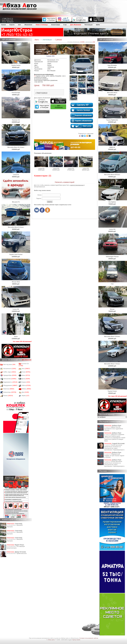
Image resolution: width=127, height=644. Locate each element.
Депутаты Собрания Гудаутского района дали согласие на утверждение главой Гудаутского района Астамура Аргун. (115, 438)
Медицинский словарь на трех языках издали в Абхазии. (114, 456)
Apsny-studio (76, 640)
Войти (98, 25)
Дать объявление (76, 25)
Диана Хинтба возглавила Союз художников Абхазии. (114, 429)
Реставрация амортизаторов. (16, 547)
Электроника (10, 379)
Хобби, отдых (10, 372)
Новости (12, 25)
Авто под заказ (9, 364)
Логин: (39, 195)
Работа (26, 385)
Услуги (26, 372)
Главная (3, 25)
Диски (26, 379)
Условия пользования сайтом (89, 638)
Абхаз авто (51, 640)
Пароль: (39, 198)
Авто (19, 25)
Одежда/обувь (10, 375)
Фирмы (25, 396)
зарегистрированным (77, 185)
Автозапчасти (10, 369)
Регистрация (89, 25)
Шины (26, 375)
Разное (8, 396)
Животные (9, 389)
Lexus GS (41, 163)
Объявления (28, 25)
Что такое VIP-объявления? (22, 342)
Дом (25, 392)
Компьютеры (10, 392)
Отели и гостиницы (42, 25)
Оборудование (10, 385)
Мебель (26, 389)
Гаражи (26, 382)
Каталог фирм (55, 25)
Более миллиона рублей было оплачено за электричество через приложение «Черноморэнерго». (115, 447)
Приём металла (22, 553)
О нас (65, 25)
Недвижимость (10, 382)
